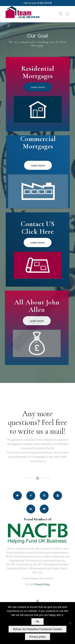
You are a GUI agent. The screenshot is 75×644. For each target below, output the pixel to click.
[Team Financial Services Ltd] (31, 14)
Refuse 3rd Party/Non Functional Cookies (37, 629)
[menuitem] (58, 14)
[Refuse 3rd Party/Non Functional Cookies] (70, 623)
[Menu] (67, 14)
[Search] (58, 14)
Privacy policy (37, 637)
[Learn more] (38, 87)
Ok (37, 622)
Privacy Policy (42, 584)
